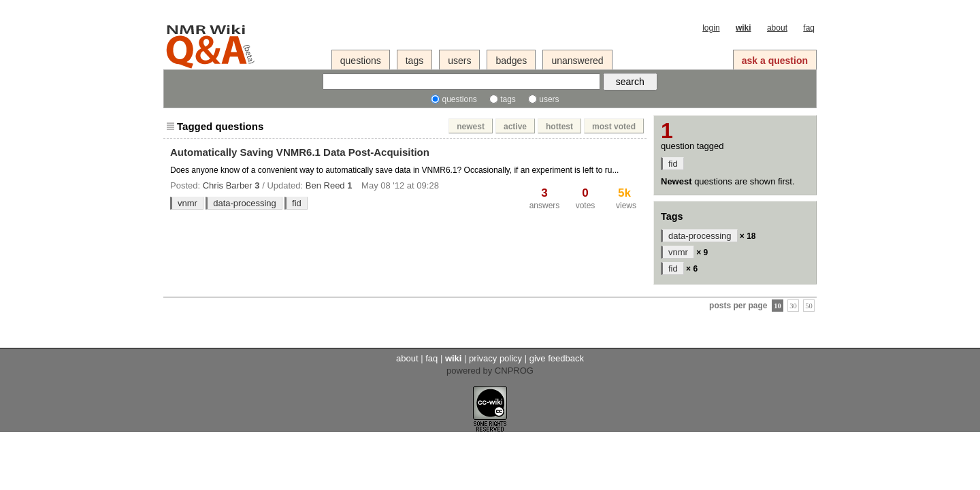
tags (414, 61)
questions (361, 61)
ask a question (775, 61)
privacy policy (495, 358)
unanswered (577, 61)
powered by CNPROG (490, 371)
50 (809, 305)
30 (793, 305)
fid (297, 203)
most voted (614, 127)
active (515, 127)
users (459, 61)
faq (809, 28)
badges (511, 61)
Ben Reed (325, 185)
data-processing (245, 203)
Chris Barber (228, 185)
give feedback (557, 358)
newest (471, 127)
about (777, 28)
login (711, 28)
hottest (559, 127)
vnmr (187, 203)
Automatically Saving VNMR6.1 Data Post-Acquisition (300, 152)
